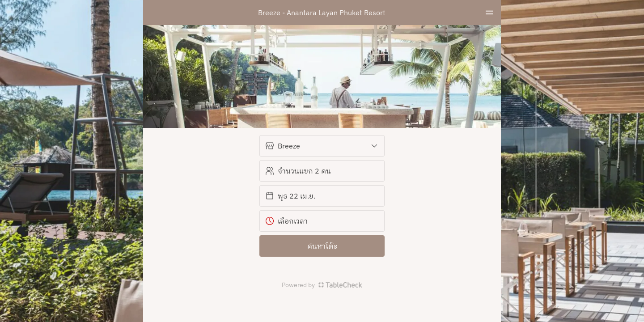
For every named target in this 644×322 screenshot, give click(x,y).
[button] (322, 146)
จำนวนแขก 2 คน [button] (298, 171)
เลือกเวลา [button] (286, 221)
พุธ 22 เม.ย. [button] (290, 196)
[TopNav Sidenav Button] (489, 13)
